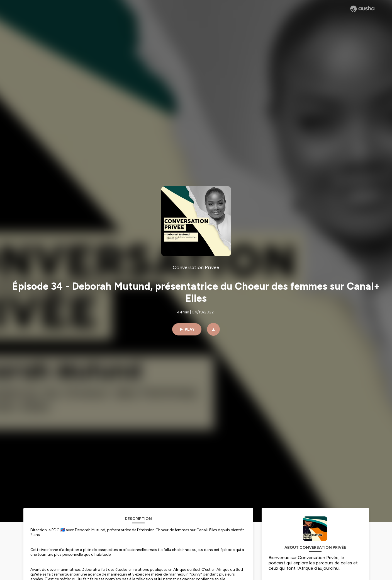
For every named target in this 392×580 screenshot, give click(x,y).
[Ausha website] (362, 9)
